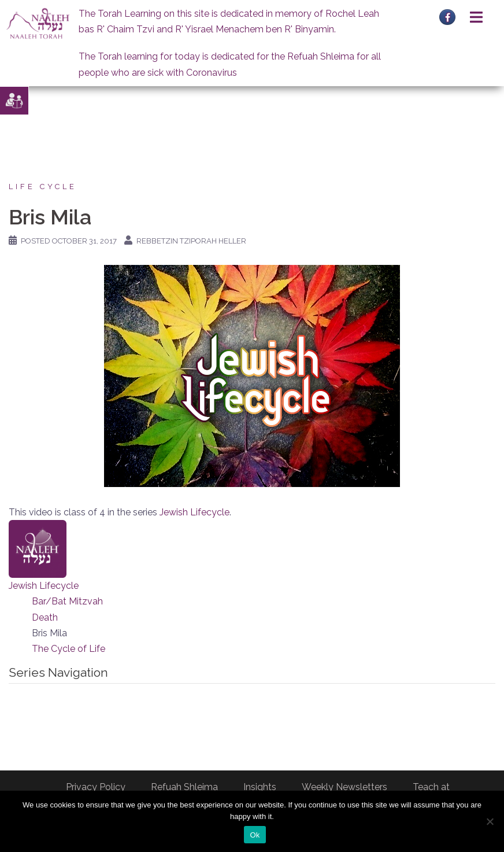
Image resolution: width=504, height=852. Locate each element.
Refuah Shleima (184, 787)
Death (45, 617)
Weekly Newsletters (344, 787)
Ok (255, 835)
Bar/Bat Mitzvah (67, 601)
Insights (260, 787)
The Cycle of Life (68, 649)
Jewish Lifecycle (194, 512)
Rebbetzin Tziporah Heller (191, 241)
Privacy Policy (96, 787)
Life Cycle (43, 187)
